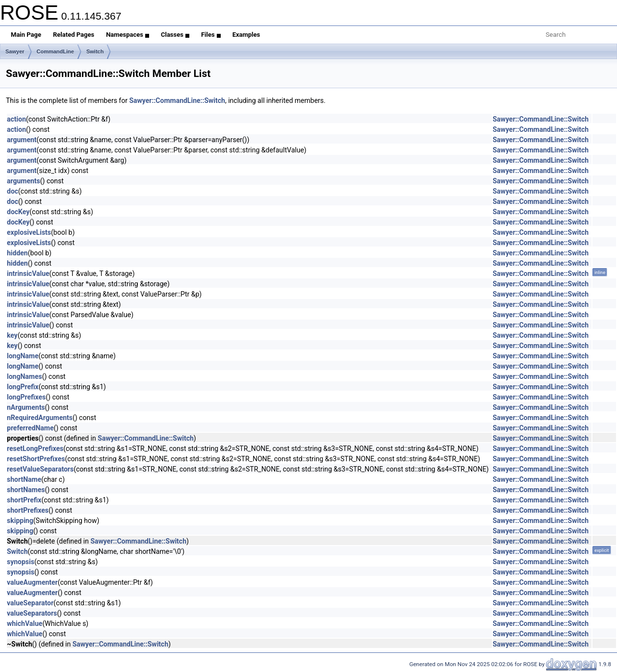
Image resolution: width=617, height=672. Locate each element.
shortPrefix (24, 500)
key (12, 335)
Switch (95, 51)
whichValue (25, 623)
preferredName (30, 428)
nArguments (26, 407)
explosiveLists (29, 232)
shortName (24, 479)
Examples (246, 35)
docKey (18, 212)
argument (22, 140)
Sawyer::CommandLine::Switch (177, 100)
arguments (24, 181)
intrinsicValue (28, 274)
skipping (20, 521)
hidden (17, 253)
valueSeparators (32, 613)
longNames (25, 376)
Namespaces (128, 35)
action (16, 119)
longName (23, 356)
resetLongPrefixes (35, 448)
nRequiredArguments (40, 418)
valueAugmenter (32, 582)
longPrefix (23, 387)
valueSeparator (30, 603)
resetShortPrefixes (36, 459)
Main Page (26, 35)
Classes (175, 35)
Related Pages (74, 35)
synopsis (21, 562)
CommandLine (55, 51)
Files (211, 35)
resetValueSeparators (40, 469)
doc (13, 191)
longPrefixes (26, 397)
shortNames (26, 490)
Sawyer (15, 51)
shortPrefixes (28, 510)
